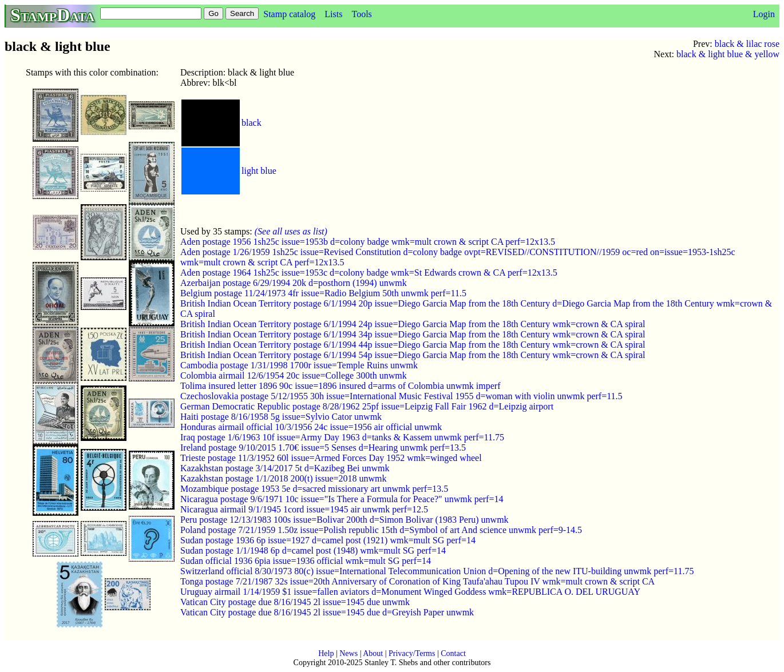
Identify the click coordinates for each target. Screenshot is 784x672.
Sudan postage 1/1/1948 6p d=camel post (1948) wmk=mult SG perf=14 (313, 550)
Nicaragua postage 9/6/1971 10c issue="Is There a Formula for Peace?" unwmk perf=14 (342, 499)
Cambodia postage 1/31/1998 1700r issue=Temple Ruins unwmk (299, 365)
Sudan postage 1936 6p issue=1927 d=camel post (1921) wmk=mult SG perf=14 (328, 540)
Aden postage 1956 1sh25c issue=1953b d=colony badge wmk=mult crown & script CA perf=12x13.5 (368, 242)
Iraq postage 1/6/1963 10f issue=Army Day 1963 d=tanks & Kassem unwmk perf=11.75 (342, 437)
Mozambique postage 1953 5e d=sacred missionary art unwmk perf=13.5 (314, 489)
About (373, 653)
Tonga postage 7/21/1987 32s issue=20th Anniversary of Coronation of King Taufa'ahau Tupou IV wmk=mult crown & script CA (417, 581)
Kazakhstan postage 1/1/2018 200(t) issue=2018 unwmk (284, 478)
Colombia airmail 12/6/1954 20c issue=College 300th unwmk (294, 375)
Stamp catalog (289, 14)
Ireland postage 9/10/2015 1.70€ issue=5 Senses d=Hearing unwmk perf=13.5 (323, 448)
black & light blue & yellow (728, 54)
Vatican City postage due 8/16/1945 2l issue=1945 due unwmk (295, 602)
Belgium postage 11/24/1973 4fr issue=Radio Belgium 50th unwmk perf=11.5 (323, 293)
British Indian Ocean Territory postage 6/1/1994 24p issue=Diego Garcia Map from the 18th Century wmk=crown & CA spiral (413, 324)
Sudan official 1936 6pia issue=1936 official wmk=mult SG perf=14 (306, 561)
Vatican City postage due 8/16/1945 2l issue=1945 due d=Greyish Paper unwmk (327, 612)
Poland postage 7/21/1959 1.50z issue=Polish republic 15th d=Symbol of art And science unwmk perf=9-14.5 (381, 530)
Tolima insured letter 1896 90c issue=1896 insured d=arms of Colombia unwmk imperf (340, 386)
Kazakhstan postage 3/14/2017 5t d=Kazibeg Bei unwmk (285, 468)
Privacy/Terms (412, 653)
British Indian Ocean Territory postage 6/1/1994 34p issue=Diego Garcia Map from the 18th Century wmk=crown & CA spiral (413, 334)
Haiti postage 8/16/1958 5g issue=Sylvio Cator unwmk (281, 417)
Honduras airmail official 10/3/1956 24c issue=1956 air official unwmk (311, 427)
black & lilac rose (747, 44)
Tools (361, 14)
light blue (259, 171)
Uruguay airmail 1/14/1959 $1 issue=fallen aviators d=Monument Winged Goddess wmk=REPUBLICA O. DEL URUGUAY (410, 592)
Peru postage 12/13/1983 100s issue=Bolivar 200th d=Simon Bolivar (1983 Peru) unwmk (345, 520)
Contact (453, 653)
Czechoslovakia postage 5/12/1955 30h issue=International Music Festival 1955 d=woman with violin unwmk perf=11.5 (401, 396)
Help (326, 653)
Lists (333, 14)
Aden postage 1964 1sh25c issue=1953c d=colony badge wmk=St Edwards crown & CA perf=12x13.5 (369, 273)
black (252, 123)
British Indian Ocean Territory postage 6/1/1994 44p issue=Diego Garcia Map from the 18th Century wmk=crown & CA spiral (413, 345)
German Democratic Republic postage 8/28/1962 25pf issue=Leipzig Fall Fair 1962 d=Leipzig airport (367, 406)
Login (764, 14)
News (349, 653)
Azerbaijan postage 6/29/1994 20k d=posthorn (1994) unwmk (294, 283)
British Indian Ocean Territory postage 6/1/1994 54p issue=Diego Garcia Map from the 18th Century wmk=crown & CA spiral (413, 355)
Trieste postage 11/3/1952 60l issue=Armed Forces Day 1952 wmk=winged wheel (331, 458)
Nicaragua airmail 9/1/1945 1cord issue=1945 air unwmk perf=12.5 (304, 509)
